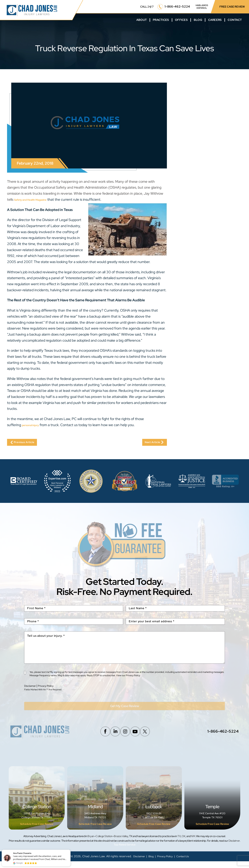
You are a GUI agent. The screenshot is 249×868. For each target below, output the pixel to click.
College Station (37, 805)
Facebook (99, 738)
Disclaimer (31, 690)
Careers (215, 20)
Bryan (91, 843)
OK (184, 843)
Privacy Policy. (133, 680)
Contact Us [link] (186, 863)
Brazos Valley (121, 843)
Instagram (124, 738)
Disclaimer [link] (135, 863)
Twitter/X (149, 738)
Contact (235, 20)
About (142, 20)
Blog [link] (149, 863)
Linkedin (111, 738)
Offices (181, 20)
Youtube (136, 738)
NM (193, 843)
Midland (95, 805)
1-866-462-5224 (177, 6)
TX (179, 843)
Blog (198, 20)
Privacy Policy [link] (165, 863)
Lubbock (154, 805)
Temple (212, 805)
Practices (161, 20)
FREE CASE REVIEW (232, 7)
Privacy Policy (49, 690)
